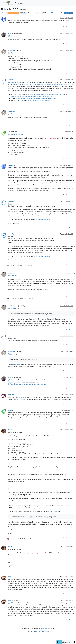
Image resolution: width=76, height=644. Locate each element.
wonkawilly (11, 201)
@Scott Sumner (17, 33)
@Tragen (20, 351)
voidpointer (11, 18)
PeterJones (11, 80)
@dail (9, 276)
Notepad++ (44, 628)
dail (9, 132)
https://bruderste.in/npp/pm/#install (39, 101)
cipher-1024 (11, 395)
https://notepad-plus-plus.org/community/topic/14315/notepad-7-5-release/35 (34, 96)
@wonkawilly (21, 306)
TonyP (9, 577)
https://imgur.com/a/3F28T (43, 220)
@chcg (55, 512)
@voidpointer (12, 82)
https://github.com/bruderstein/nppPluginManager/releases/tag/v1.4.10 (39, 98)
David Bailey (11, 165)
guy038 (10, 430)
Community (19, 3)
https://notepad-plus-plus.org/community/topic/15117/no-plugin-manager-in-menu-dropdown (42, 84)
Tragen (10, 336)
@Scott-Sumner (13, 36)
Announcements (14, 13)
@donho (19, 50)
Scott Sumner (12, 50)
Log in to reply (69, 13)
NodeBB (36, 631)
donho (9, 33)
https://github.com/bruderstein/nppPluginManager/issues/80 (46, 94)
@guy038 (15, 600)
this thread (17, 364)
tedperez (10, 410)
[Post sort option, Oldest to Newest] (61, 13)
